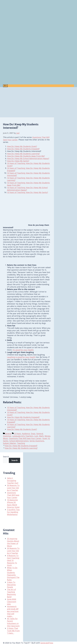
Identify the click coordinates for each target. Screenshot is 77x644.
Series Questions (37, 441)
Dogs (33, 434)
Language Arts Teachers (23, 436)
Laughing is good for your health (21, 357)
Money (47, 436)
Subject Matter (10, 443)
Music (6, 438)
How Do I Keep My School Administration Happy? (28, 158)
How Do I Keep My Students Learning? (23, 154)
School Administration (19, 441)
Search (6, 457)
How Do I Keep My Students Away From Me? (26, 156)
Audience (26, 434)
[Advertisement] (38, 102)
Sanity (6, 441)
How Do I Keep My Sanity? (18, 161)
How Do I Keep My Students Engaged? (23, 149)
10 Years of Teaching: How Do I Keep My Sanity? (28, 192)
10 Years (17, 434)
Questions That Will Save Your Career (25, 438)
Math (41, 436)
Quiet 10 (46, 438)
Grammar (7, 436)
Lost (36, 436)
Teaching (21, 443)
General (8, 434)
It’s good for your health (23, 350)
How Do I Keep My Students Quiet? (22, 146)
